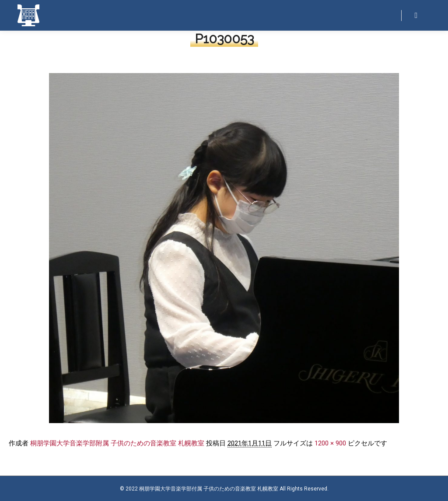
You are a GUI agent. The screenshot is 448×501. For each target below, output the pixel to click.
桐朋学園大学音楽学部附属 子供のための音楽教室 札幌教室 (117, 443)
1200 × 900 (330, 443)
